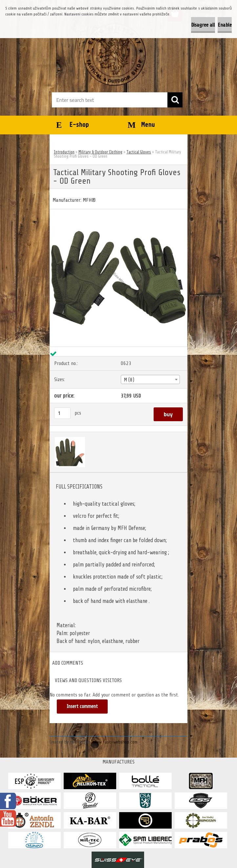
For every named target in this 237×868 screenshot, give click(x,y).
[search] (175, 100)
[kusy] (62, 413)
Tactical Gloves (139, 152)
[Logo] (114, 55)
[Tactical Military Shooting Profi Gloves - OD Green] (118, 212)
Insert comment (82, 707)
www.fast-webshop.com (115, 742)
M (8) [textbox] (129, 380)
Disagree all (203, 25)
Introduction (64, 152)
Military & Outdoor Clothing (100, 152)
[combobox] (150, 379)
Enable (225, 25)
